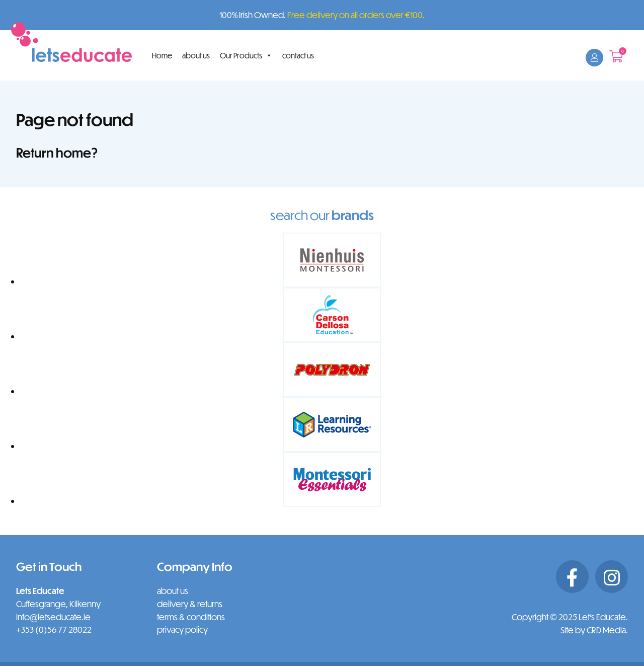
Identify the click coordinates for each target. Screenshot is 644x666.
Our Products (246, 55)
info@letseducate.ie (53, 617)
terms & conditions (191, 617)
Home (162, 55)
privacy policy (182, 630)
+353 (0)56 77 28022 (54, 630)
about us (196, 55)
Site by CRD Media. (594, 630)
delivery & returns (190, 604)
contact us (298, 55)
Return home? (57, 152)
